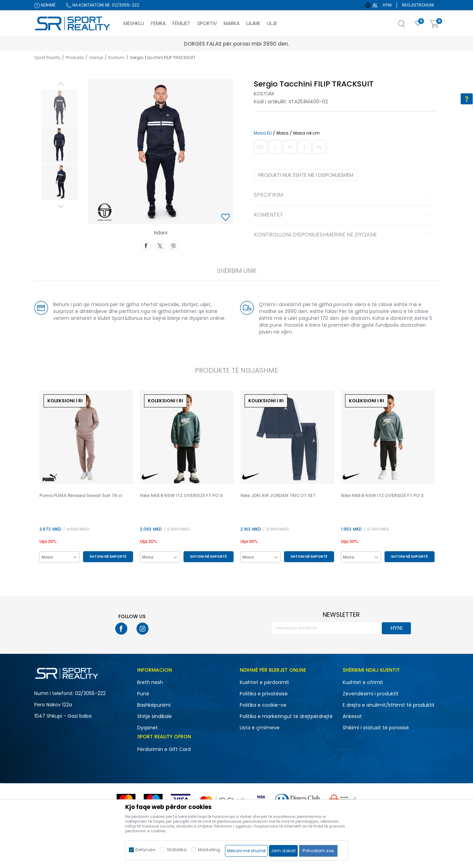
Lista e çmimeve (260, 728)
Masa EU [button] (263, 133)
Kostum (116, 57)
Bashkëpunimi (154, 705)
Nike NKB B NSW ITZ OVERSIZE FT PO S (181, 496)
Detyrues (145, 850)
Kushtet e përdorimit (264, 682)
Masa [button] (282, 133)
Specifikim (344, 195)
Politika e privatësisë (264, 694)
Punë (143, 694)
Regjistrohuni (418, 5)
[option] (60, 108)
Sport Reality (47, 57)
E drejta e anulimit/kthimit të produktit (389, 705)
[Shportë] (434, 24)
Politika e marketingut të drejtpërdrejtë (286, 716)
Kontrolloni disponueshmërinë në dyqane (344, 235)
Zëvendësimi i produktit (371, 694)
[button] (409, 26)
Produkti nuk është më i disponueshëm (306, 175)
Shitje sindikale (155, 716)
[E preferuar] (418, 24)
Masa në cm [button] (306, 133)
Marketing (209, 850)
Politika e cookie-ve (263, 705)
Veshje (96, 57)
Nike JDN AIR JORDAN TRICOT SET (278, 496)
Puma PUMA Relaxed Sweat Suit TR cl (81, 496)
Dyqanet (147, 728)
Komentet (344, 215)
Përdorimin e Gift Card (164, 749)
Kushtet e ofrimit (363, 682)
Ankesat (352, 716)
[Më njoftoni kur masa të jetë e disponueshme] (261, 147)
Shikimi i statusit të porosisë (376, 728)
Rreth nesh (150, 682)
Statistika (177, 850)
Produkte (75, 57)
